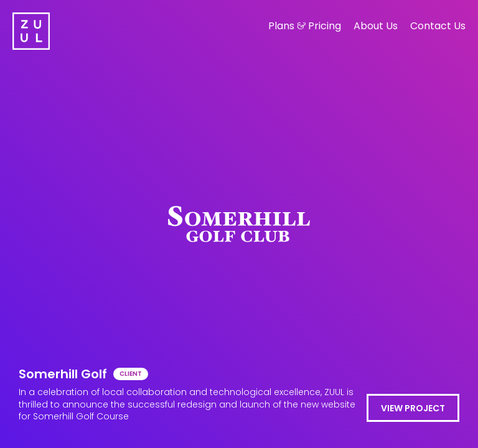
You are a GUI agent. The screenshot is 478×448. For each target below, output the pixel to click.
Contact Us (438, 26)
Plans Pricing (305, 26)
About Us (376, 26)
